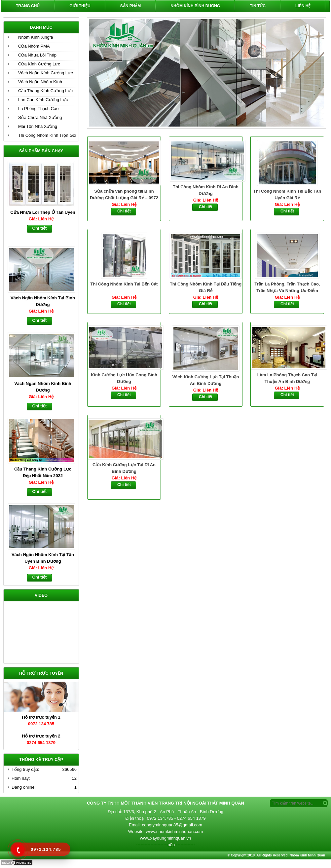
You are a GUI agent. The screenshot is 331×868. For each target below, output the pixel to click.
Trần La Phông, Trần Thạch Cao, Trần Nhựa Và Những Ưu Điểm (287, 287)
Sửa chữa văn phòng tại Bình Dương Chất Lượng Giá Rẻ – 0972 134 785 (124, 195)
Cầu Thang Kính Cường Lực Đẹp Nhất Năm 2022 (43, 472)
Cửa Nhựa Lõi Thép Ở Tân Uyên (43, 212)
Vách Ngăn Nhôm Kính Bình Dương (43, 387)
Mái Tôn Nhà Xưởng (38, 126)
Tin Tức (258, 6)
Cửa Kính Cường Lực (39, 64)
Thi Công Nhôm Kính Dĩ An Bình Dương (206, 190)
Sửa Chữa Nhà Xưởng (40, 117)
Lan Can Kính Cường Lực (43, 100)
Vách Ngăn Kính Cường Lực (45, 73)
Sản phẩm (131, 6)
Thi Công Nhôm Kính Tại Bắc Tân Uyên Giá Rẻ (287, 194)
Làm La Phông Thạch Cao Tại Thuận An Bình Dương (287, 378)
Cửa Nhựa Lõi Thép (37, 55)
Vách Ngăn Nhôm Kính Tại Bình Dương (43, 301)
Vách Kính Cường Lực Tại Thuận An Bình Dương (206, 380)
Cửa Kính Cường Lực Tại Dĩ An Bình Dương (124, 468)
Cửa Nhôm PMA (34, 46)
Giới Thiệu (80, 6)
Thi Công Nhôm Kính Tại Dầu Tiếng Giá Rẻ (206, 287)
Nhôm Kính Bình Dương (195, 6)
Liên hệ (303, 6)
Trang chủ (28, 6)
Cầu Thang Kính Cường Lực (45, 91)
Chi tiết (124, 211)
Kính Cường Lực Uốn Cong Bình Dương (124, 378)
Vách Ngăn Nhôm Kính (40, 82)
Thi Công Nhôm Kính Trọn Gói (47, 135)
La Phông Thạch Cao (38, 109)
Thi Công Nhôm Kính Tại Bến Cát (124, 284)
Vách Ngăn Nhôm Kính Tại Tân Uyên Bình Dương (43, 558)
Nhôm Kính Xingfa (36, 37)
